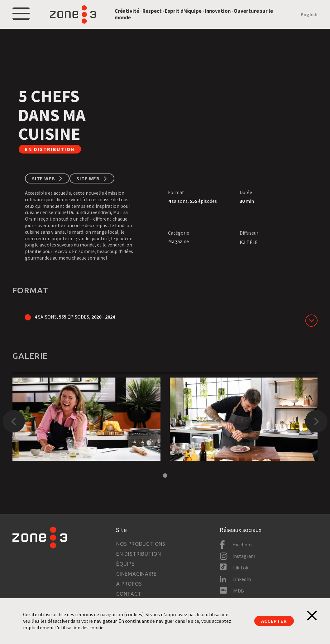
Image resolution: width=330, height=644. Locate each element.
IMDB (238, 591)
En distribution (139, 554)
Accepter (274, 621)
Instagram (244, 556)
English (309, 14)
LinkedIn (242, 579)
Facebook (243, 544)
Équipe (125, 564)
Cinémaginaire (136, 574)
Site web (43, 178)
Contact (129, 594)
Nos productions (141, 544)
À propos (129, 584)
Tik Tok (240, 568)
